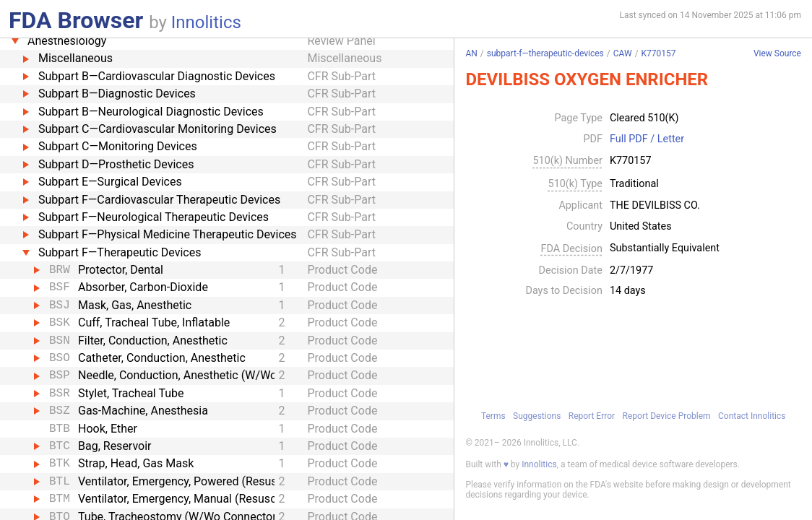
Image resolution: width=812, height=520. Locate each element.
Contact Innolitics (752, 416)
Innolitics (206, 22)
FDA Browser (76, 20)
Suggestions (537, 416)
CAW (623, 53)
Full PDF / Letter (647, 139)
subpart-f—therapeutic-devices (545, 53)
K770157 (659, 53)
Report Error (592, 416)
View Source (777, 54)
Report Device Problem (667, 416)
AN (471, 53)
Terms (493, 416)
